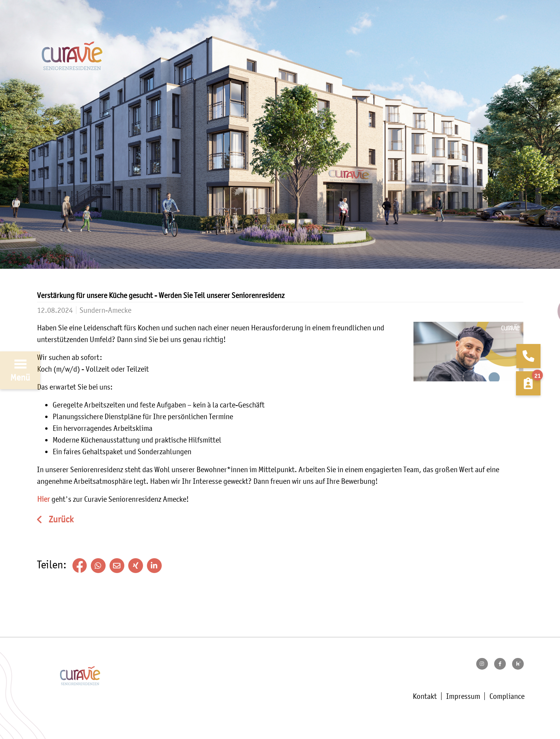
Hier (43, 499)
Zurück (60, 519)
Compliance (507, 696)
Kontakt (425, 696)
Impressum (463, 696)
